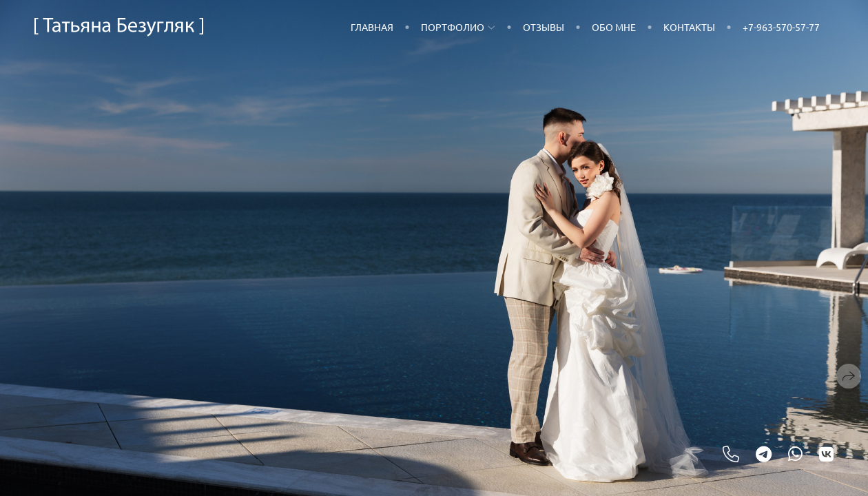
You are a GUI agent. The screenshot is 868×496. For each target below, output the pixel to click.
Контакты (689, 27)
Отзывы (544, 27)
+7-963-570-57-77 (781, 27)
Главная (372, 27)
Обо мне (614, 27)
